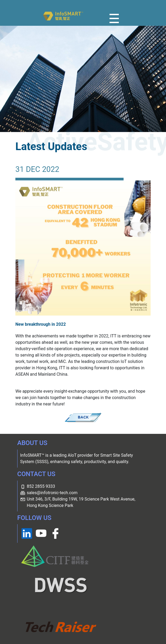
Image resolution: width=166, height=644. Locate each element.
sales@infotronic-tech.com (52, 493)
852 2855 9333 (41, 486)
